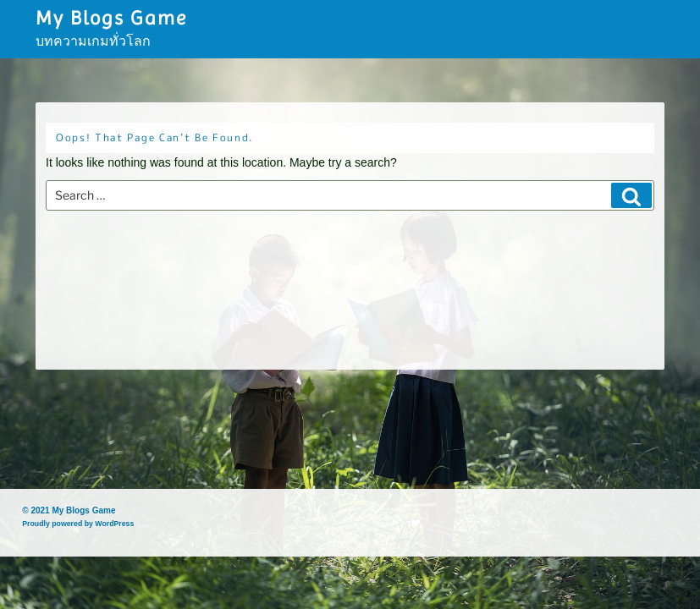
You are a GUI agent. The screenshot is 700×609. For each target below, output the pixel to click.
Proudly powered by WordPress (78, 524)
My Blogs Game (111, 18)
